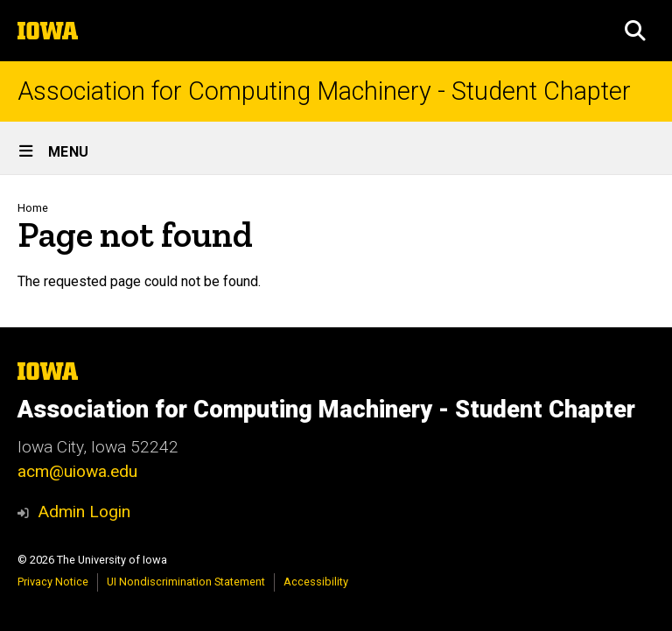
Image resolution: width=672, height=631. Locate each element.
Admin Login (84, 512)
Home (33, 208)
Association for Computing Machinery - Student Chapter (324, 91)
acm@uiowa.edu (77, 471)
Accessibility (316, 582)
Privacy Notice (53, 582)
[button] (635, 31)
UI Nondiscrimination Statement (186, 582)
